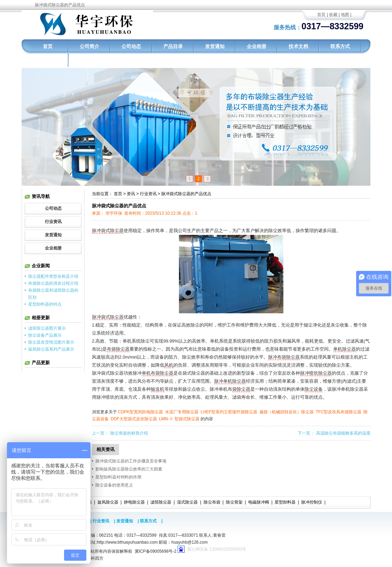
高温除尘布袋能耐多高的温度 (343, 433)
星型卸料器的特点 (45, 304)
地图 (345, 15)
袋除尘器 (241, 389)
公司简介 (89, 46)
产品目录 (173, 46)
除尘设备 (314, 389)
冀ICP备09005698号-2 (156, 551)
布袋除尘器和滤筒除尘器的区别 (53, 294)
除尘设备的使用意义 (114, 485)
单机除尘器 (344, 349)
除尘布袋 (212, 502)
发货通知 (215, 46)
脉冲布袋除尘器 (284, 357)
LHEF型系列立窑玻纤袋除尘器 (229, 412)
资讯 (131, 194)
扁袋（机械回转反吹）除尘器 (287, 412)
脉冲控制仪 (312, 502)
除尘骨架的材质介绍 (129, 433)
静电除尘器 (134, 502)
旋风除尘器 (108, 502)
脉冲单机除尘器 (230, 381)
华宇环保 (114, 213)
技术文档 (298, 46)
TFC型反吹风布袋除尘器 (339, 412)
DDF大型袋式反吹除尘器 (134, 419)
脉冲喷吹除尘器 (316, 373)
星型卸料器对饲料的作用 (118, 477)
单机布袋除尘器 (158, 373)
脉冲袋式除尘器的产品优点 (186, 194)
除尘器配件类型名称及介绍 (53, 276)
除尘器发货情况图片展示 (51, 342)
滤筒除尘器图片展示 (47, 328)
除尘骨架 (234, 502)
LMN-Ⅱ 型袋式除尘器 (179, 419)
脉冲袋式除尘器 (108, 231)
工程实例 (48, 61)
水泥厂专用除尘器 (182, 412)
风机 (169, 365)
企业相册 (257, 46)
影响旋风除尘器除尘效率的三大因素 (129, 469)
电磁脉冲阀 (259, 502)
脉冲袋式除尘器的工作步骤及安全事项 (131, 461)
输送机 (158, 389)
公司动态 (131, 46)
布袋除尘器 (118, 349)
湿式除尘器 (187, 502)
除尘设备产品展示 (45, 335)
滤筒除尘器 (161, 502)
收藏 (333, 15)
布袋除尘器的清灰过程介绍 (53, 283)
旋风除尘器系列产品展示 (51, 349)
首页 (321, 15)
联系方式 (340, 46)
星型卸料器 (285, 502)
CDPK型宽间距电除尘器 (140, 412)
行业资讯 (148, 194)
